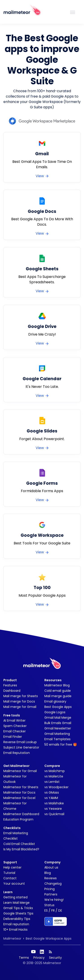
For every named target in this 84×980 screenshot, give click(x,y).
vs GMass (52, 792)
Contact (10, 878)
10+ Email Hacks (15, 930)
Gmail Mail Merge (58, 718)
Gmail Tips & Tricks (18, 908)
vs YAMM (51, 798)
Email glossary (55, 701)
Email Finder (13, 737)
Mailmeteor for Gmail (20, 771)
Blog (48, 873)
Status (49, 905)
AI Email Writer (14, 720)
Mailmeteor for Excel (19, 798)
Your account (14, 884)
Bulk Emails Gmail (58, 723)
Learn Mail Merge (16, 903)
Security (55, 958)
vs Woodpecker (56, 787)
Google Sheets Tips (18, 913)
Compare (52, 766)
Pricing (50, 889)
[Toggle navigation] (73, 12)
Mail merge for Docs (19, 701)
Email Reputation (17, 753)
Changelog (53, 884)
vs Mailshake (54, 803)
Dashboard (12, 691)
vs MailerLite (54, 776)
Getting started (15, 897)
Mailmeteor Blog (57, 685)
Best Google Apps (58, 707)
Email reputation (16, 924)
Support (10, 862)
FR (53, 910)
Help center (12, 867)
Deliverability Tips (17, 919)
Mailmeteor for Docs (19, 792)
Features (10, 685)
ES (46, 910)
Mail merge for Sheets (21, 696)
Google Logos (55, 712)
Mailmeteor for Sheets (21, 787)
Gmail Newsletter (58, 728)
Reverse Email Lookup (20, 742)
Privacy (39, 958)
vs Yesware (53, 809)
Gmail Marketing (57, 734)
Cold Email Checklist (19, 844)
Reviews (51, 878)
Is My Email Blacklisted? (21, 849)
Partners (51, 894)
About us (51, 867)
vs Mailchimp (55, 771)
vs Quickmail (54, 814)
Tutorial (9, 873)
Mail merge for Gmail (20, 707)
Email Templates (57, 739)
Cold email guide (58, 691)
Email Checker (15, 731)
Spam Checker (15, 726)
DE (60, 910)
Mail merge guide (58, 696)
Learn (8, 892)
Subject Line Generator (21, 747)
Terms (24, 958)
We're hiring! (54, 900)
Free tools (12, 715)
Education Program (18, 819)
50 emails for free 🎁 (61, 744)
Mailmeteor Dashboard (21, 814)
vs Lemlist (52, 782)
